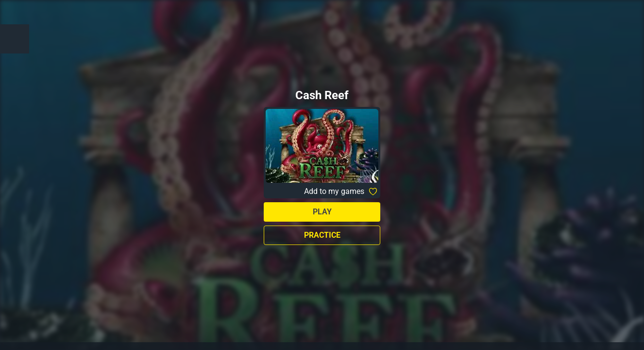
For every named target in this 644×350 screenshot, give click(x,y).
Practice (322, 235)
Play (322, 212)
